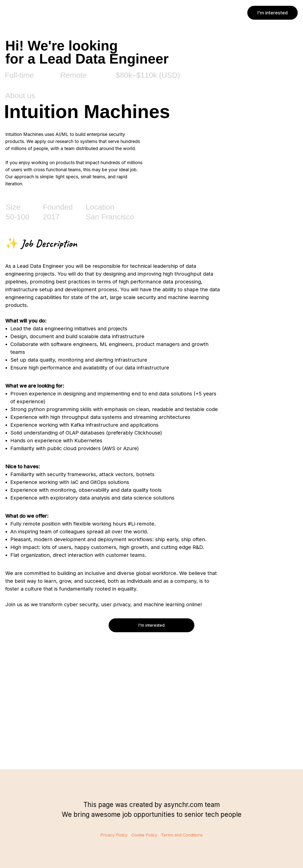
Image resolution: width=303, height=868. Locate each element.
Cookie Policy (144, 835)
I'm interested (272, 13)
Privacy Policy (114, 835)
